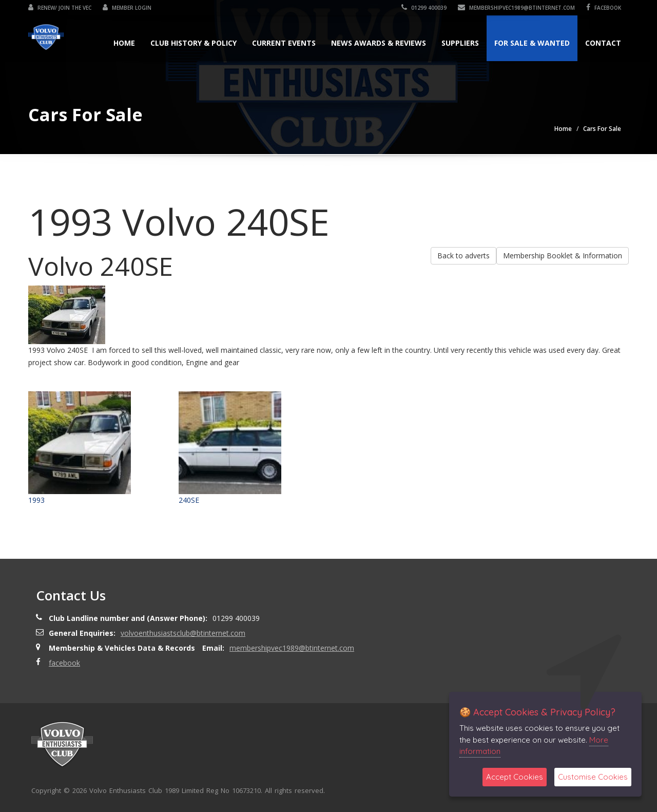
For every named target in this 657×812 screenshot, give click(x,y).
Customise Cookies (593, 777)
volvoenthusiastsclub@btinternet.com (183, 633)
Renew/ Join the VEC (60, 8)
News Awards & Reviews (379, 43)
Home (124, 43)
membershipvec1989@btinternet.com (516, 8)
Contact (603, 43)
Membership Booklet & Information (563, 256)
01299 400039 (424, 8)
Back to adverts (463, 256)
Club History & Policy (194, 43)
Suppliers (460, 43)
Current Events (284, 43)
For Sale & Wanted (532, 43)
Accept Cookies (515, 777)
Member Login (127, 8)
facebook (604, 8)
